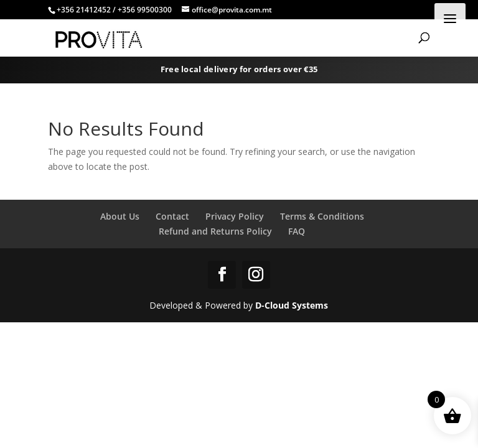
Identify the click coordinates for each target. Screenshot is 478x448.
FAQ (297, 231)
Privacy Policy (235, 216)
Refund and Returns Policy (215, 231)
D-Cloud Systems (292, 305)
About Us (120, 216)
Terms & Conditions (322, 216)
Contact (172, 216)
